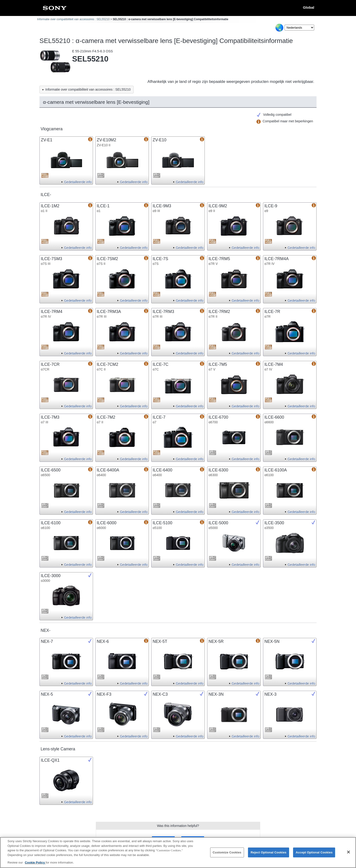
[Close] (348, 855)
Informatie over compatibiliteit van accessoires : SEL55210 (73, 19)
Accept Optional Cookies (314, 855)
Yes (163, 839)
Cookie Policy (35, 866)
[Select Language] (299, 28)
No (193, 839)
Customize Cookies (227, 855)
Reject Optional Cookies (269, 855)
